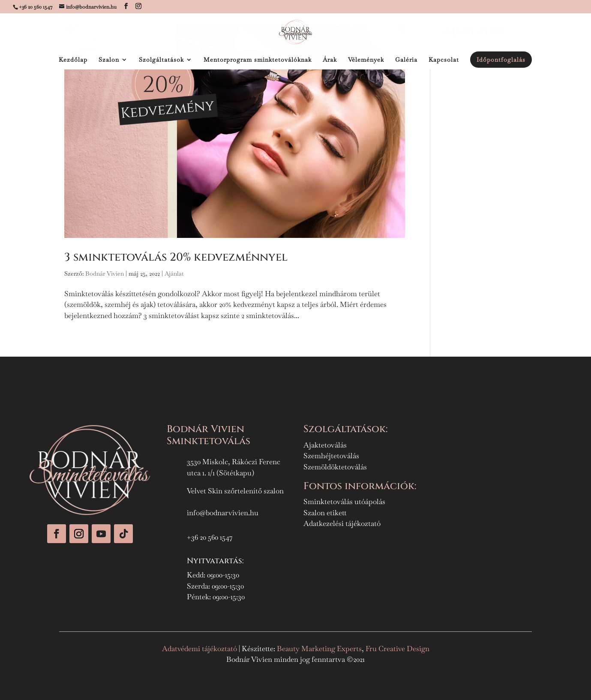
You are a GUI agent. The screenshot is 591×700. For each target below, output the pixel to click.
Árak (330, 60)
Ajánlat (174, 273)
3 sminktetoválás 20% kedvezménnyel (176, 257)
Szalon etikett (325, 513)
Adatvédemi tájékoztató (200, 649)
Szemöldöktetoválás (335, 467)
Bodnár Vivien (105, 273)
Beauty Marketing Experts (319, 649)
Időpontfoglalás (501, 60)
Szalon (109, 60)
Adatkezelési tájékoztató (342, 523)
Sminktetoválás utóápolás (344, 502)
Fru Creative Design (397, 649)
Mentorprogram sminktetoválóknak (258, 60)
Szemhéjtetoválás (331, 456)
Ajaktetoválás (325, 445)
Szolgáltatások (161, 60)
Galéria (406, 60)
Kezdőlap (73, 60)
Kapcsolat (444, 60)
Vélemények (366, 60)
